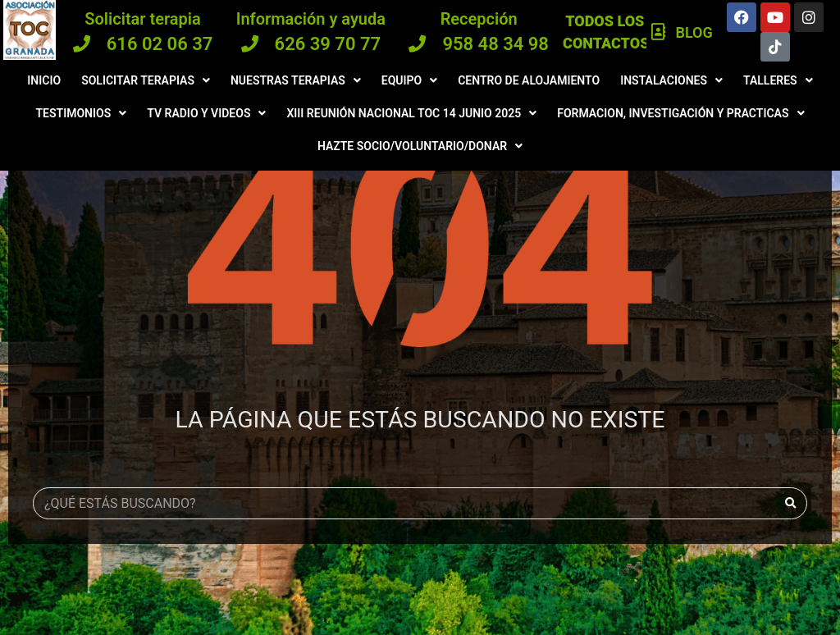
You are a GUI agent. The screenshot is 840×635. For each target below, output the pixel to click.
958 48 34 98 (495, 44)
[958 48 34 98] (417, 44)
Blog (694, 32)
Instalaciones (671, 80)
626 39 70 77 (328, 44)
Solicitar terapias (146, 80)
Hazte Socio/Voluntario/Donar (420, 146)
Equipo (409, 80)
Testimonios (82, 113)
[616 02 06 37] (82, 44)
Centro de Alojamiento (529, 80)
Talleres (778, 80)
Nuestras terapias (296, 80)
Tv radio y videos (206, 113)
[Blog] (659, 32)
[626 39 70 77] (250, 44)
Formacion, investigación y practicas (680, 113)
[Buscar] (790, 503)
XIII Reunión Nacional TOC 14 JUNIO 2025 (411, 113)
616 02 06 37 (160, 44)
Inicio (44, 80)
